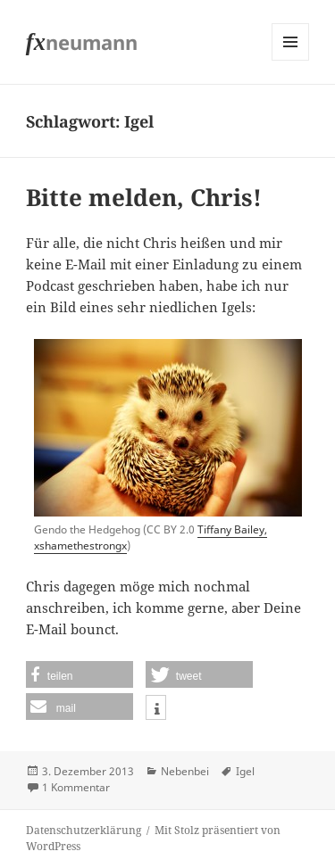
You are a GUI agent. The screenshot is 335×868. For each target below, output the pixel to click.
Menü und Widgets (291, 60)
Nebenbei (185, 771)
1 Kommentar (76, 787)
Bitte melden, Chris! (144, 197)
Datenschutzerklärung (84, 830)
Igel (245, 771)
